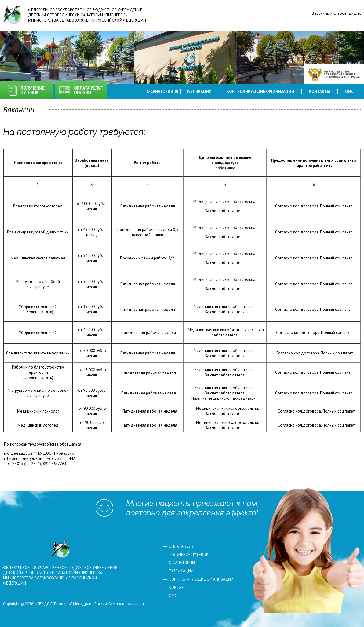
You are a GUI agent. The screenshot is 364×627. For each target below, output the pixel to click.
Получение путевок (26, 90)
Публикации (198, 92)
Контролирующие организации (260, 92)
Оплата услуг (81, 90)
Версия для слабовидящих (336, 13)
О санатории (160, 92)
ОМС (349, 92)
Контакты (320, 92)
